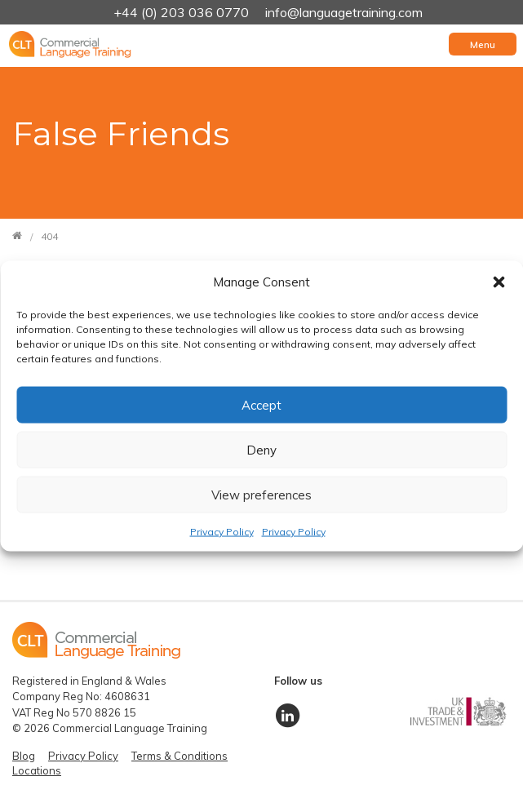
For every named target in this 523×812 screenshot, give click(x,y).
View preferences (261, 494)
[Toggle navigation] (483, 44)
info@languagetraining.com (344, 12)
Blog (24, 756)
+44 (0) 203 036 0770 (183, 12)
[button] (499, 282)
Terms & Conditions (180, 756)
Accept (261, 404)
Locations (37, 770)
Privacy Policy (222, 532)
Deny (261, 449)
